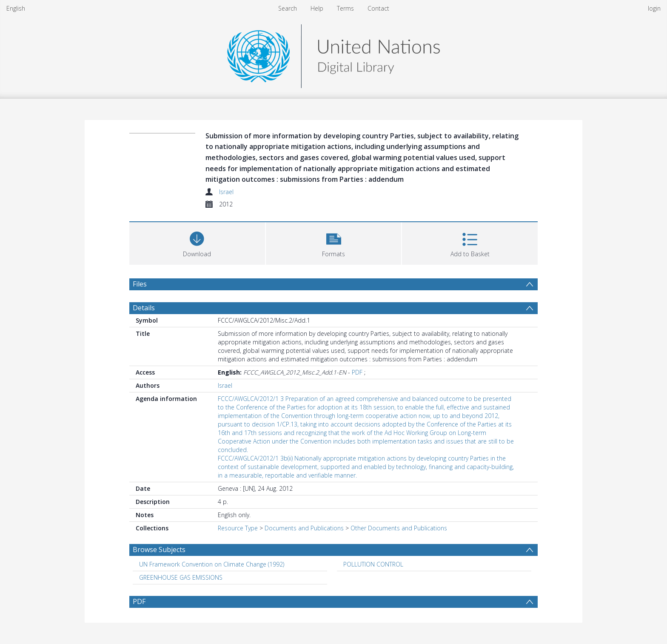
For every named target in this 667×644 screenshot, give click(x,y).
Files (140, 284)
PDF (357, 372)
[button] (334, 242)
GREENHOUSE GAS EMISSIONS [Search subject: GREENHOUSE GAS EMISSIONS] (181, 577)
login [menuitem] (654, 8)
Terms (345, 8)
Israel (226, 192)
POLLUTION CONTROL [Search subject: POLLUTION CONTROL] (373, 564)
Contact (378, 8)
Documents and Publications (304, 528)
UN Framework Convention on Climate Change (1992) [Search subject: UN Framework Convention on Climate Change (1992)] (212, 564)
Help (317, 8)
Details (144, 308)
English (16, 8)
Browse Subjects (159, 550)
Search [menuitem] (288, 8)
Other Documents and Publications (399, 528)
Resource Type (238, 528)
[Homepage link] (333, 54)
